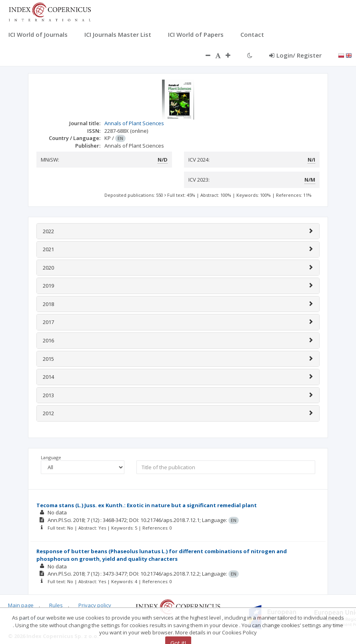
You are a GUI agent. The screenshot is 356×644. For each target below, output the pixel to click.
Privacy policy (95, 605)
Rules (56, 605)
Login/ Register (295, 55)
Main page (21, 605)
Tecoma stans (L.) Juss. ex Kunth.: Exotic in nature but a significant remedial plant (147, 505)
